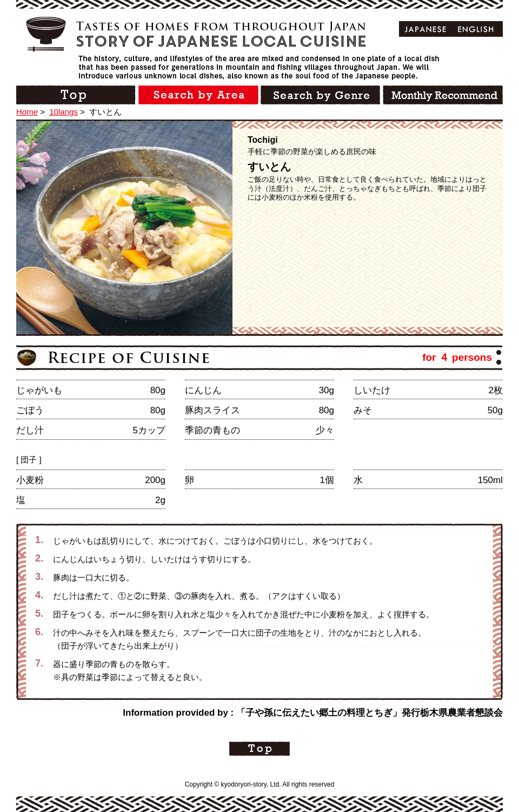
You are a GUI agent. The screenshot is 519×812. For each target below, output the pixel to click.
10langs (64, 112)
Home (27, 112)
